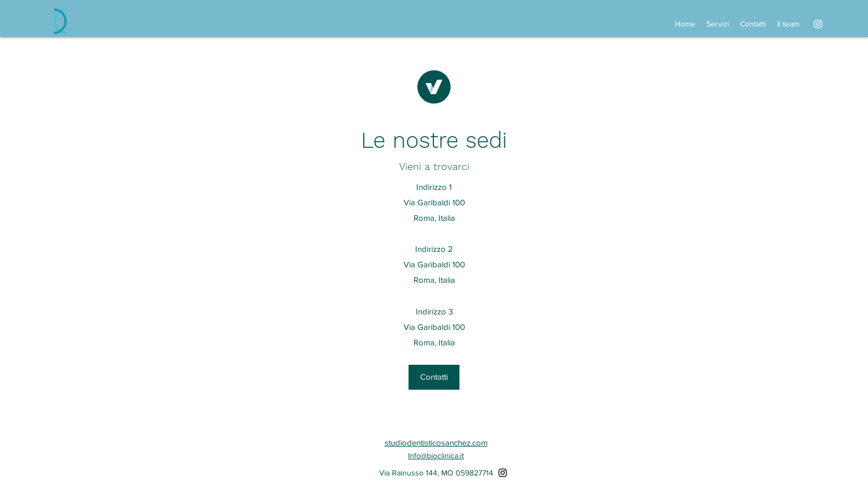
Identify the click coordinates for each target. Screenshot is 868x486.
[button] (434, 377)
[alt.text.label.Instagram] (818, 24)
